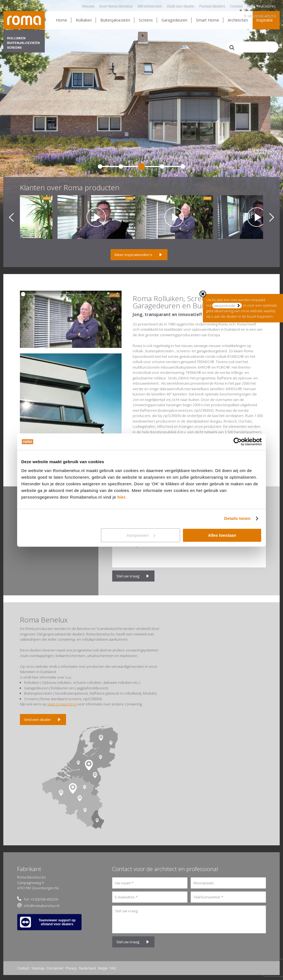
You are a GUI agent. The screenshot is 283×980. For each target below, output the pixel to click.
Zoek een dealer (181, 6)
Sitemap (38, 968)
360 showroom (150, 6)
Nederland (87, 968)
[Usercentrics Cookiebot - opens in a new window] (238, 442)
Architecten (238, 20)
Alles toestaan (222, 535)
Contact (236, 6)
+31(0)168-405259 (44, 899)
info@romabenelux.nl (42, 906)
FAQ (251, 6)
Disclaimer (55, 968)
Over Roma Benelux (116, 6)
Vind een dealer (37, 720)
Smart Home (208, 20)
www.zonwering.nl (62, 704)
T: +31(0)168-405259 (260, 16)
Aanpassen (141, 535)
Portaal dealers (212, 6)
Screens (146, 20)
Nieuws (88, 6)
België (103, 968)
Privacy (71, 968)
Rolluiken (84, 20)
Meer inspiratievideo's (133, 255)
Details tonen (237, 518)
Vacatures (267, 6)
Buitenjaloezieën (115, 20)
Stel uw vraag (128, 576)
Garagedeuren (174, 20)
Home (61, 20)
